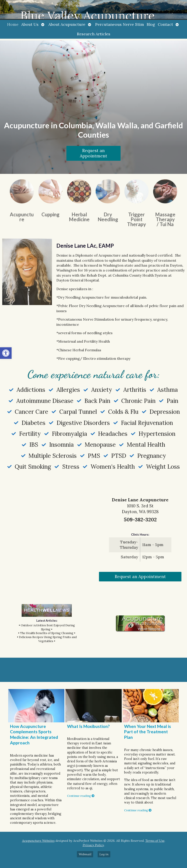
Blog (151, 24)
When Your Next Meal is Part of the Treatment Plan (148, 732)
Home (13, 24)
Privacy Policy (93, 845)
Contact (165, 24)
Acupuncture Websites (38, 841)
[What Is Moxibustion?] (93, 706)
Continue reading (81, 796)
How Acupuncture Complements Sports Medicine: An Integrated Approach (34, 735)
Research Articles (94, 34)
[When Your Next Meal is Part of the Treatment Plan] (151, 706)
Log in (104, 854)
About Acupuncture (67, 24)
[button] (6, 353)
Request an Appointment (93, 153)
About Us (30, 24)
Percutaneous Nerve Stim (120, 24)
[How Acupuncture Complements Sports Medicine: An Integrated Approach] (36, 706)
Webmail (85, 854)
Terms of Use (155, 841)
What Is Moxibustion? (88, 726)
